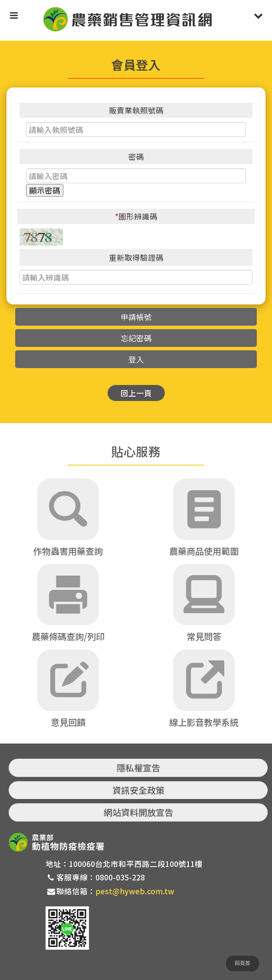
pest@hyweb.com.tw (135, 891)
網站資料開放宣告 (138, 812)
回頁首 (243, 963)
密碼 (136, 157)
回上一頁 (136, 393)
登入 (136, 359)
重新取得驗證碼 (136, 257)
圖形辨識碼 (136, 216)
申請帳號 (136, 317)
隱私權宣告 (138, 768)
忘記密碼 (136, 338)
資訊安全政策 (138, 790)
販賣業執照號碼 (136, 110)
